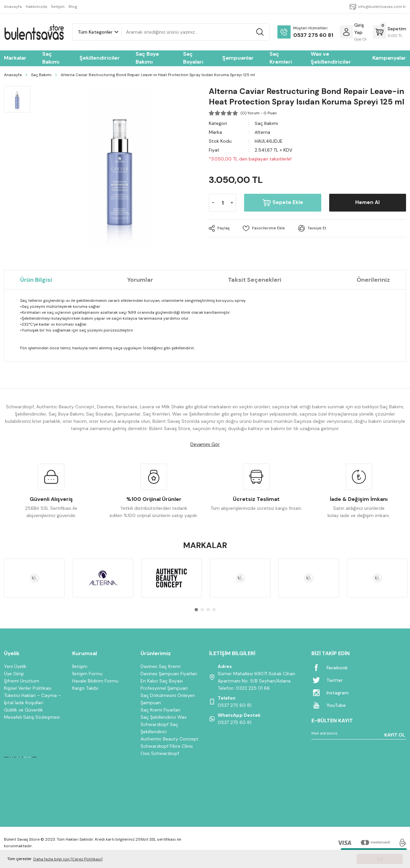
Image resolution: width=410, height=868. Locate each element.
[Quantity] (222, 203)
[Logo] (34, 32)
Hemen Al (367, 203)
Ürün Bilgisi (36, 280)
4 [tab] (214, 610)
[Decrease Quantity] (213, 203)
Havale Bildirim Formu (95, 681)
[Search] (196, 32)
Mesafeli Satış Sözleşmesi (32, 717)
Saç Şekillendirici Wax (164, 717)
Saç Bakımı (266, 123)
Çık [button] (380, 859)
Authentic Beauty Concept (170, 739)
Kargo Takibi (85, 688)
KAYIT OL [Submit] (395, 735)
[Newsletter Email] (359, 735)
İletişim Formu (87, 674)
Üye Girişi (14, 674)
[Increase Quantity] (232, 203)
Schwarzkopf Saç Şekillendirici (159, 728)
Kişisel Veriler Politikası (28, 688)
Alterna (262, 132)
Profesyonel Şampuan (164, 688)
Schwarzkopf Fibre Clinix (167, 746)
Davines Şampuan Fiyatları (169, 674)
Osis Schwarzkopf (160, 753)
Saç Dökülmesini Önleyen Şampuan (168, 699)
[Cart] (390, 32)
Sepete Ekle (283, 203)
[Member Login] (346, 32)
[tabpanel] (34, 578)
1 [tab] (196, 610)
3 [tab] (208, 610)
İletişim (80, 666)
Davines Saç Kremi (160, 666)
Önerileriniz (373, 280)
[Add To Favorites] (263, 229)
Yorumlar (140, 280)
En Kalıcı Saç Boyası (162, 681)
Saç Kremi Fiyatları (160, 710)
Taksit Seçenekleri (255, 280)
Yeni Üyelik (15, 666)
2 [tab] (202, 610)
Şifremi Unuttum (22, 681)
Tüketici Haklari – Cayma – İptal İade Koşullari (32, 699)
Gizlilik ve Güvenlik (23, 710)
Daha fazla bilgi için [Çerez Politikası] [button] (68, 859)
